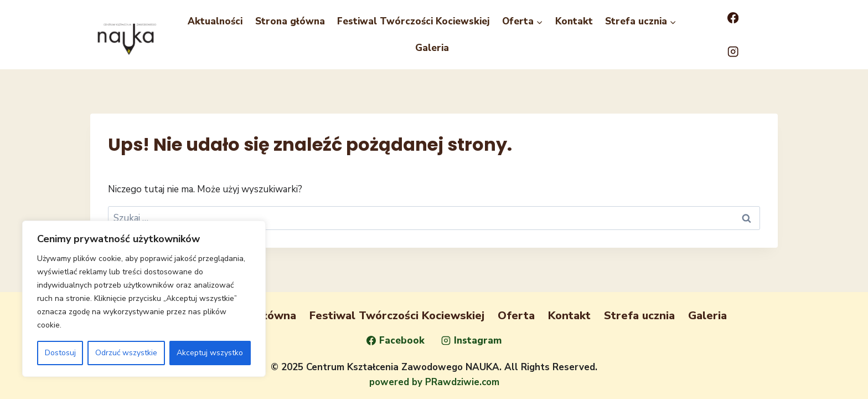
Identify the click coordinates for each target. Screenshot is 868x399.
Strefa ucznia (639, 316)
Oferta (516, 316)
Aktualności (215, 21)
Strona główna (290, 21)
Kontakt (574, 21)
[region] (144, 299)
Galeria (432, 48)
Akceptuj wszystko (210, 353)
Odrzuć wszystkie (126, 353)
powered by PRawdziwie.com (434, 382)
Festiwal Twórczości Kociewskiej (414, 21)
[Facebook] (733, 18)
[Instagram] (733, 52)
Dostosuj (60, 353)
